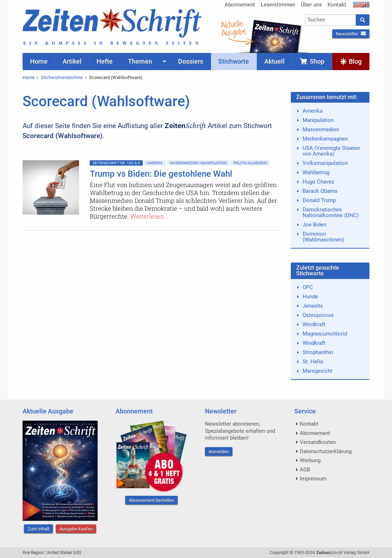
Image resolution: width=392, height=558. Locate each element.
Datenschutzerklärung (326, 451)
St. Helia (313, 362)
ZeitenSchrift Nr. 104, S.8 (116, 163)
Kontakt (337, 5)
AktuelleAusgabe (234, 28)
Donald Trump (319, 200)
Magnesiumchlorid (325, 334)
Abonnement (240, 5)
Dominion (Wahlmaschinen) (323, 237)
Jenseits (313, 306)
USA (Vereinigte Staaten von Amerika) (331, 151)
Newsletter (351, 34)
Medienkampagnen (325, 139)
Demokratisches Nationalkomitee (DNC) (331, 212)
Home (29, 77)
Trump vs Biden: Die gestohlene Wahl (161, 174)
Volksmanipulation (325, 163)
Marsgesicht (317, 371)
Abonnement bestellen (151, 500)
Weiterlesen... (149, 216)
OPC (308, 287)
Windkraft (314, 324)
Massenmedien (321, 129)
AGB (305, 470)
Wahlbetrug (316, 172)
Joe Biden (314, 225)
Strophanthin (318, 352)
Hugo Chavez (318, 182)
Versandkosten (318, 442)
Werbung (310, 460)
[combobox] (331, 20)
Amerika (155, 163)
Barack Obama (320, 191)
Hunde (310, 297)
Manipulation (318, 120)
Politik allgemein (250, 163)
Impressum (313, 479)
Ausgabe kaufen (76, 529)
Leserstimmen (278, 5)
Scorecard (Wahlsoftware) (116, 77)
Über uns (311, 5)
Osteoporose (318, 315)
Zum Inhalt (38, 529)
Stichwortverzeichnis (62, 77)
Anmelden (219, 452)
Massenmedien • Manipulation (198, 163)
